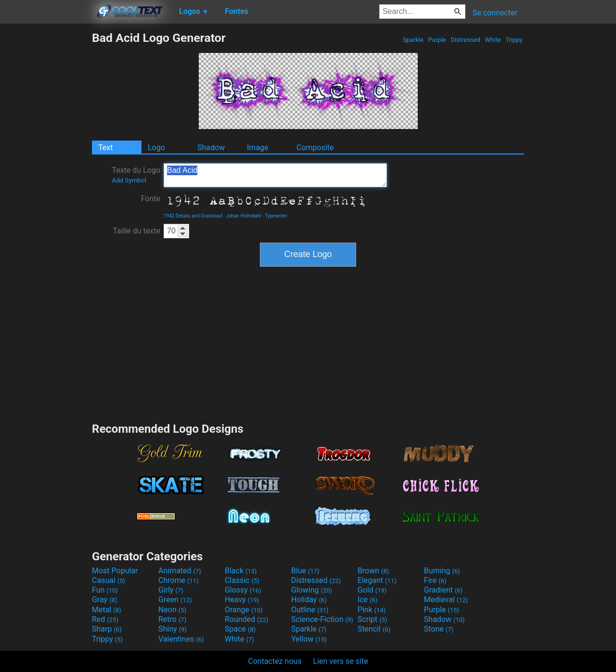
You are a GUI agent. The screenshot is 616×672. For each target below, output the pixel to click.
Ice (367, 600)
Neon (172, 610)
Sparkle (413, 40)
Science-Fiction (322, 619)
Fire (435, 580)
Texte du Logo (136, 175)
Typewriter (276, 216)
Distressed (465, 40)
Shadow (211, 148)
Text (105, 148)
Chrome (179, 580)
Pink (372, 610)
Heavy (242, 600)
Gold (372, 590)
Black (241, 571)
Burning (442, 571)
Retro (172, 619)
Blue (305, 571)
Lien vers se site (341, 661)
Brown (373, 571)
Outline (310, 610)
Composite (315, 148)
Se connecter (495, 13)
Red (105, 619)
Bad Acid (275, 175)
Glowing (312, 590)
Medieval (446, 600)
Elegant (377, 580)
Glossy (243, 590)
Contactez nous (275, 661)
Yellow (309, 639)
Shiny (173, 629)
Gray (104, 600)
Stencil (374, 629)
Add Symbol (129, 180)
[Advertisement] (46, 175)
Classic (242, 580)
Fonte (151, 199)
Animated (180, 571)
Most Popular (115, 571)
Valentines (181, 639)
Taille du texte (136, 231)
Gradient (443, 590)
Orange (244, 610)
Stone (439, 629)
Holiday (309, 600)
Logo (156, 148)
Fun (105, 590)
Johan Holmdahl (243, 216)
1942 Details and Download (193, 216)
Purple (437, 40)
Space (240, 629)
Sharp (107, 629)
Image (258, 148)
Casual (109, 580)
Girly (171, 590)
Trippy (514, 40)
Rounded (247, 619)
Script (372, 619)
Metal (107, 610)
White (493, 40)
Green (175, 600)
